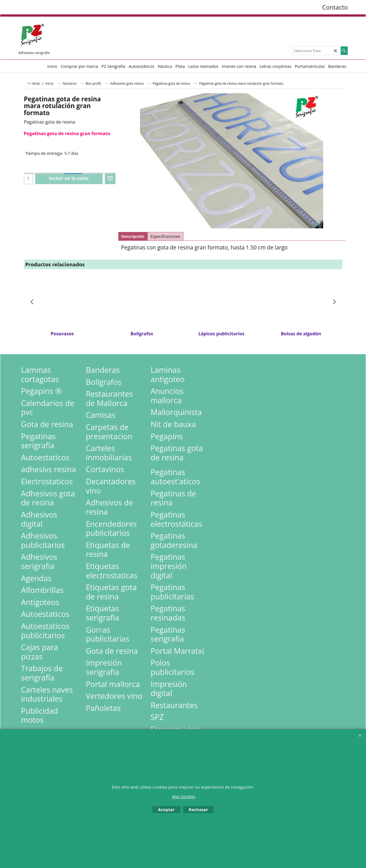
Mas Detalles (184, 797)
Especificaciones (165, 236)
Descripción (133, 236)
